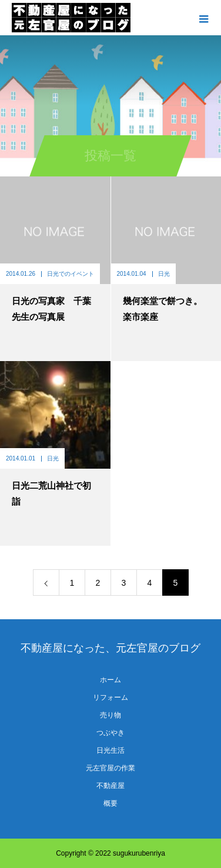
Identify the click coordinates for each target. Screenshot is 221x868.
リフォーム (110, 697)
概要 (110, 803)
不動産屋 (110, 786)
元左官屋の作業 (110, 768)
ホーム (110, 680)
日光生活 (110, 750)
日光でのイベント (71, 274)
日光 (164, 274)
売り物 (110, 715)
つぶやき (110, 733)
